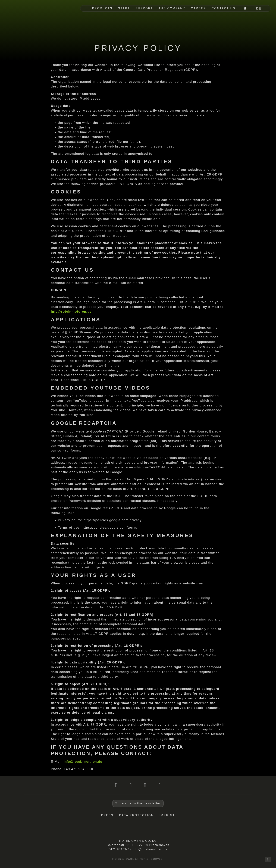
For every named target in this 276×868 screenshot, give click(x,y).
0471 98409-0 (119, 849)
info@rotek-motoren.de (83, 762)
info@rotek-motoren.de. (72, 312)
